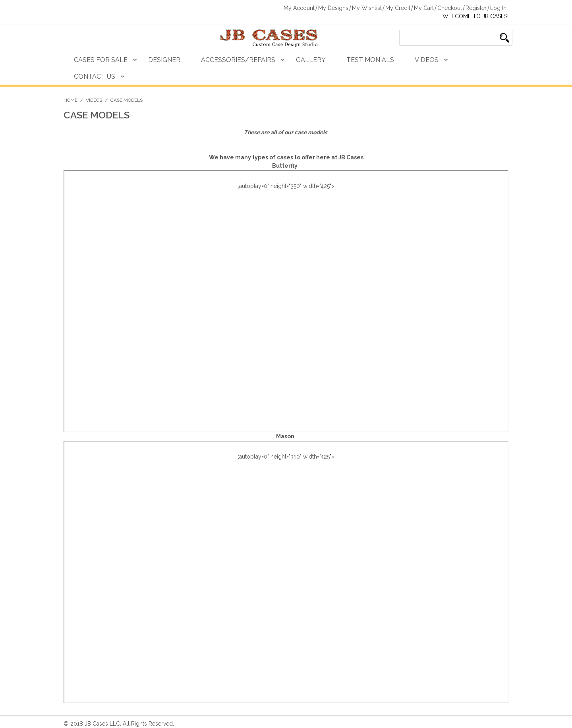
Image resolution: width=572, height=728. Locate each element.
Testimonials (370, 60)
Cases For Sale (101, 60)
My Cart (424, 8)
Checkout (450, 8)
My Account (299, 8)
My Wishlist (367, 8)
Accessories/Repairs (238, 60)
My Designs (333, 8)
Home (71, 100)
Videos (427, 60)
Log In (498, 8)
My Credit (398, 8)
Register (476, 8)
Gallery (311, 60)
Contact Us (95, 76)
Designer (164, 60)
